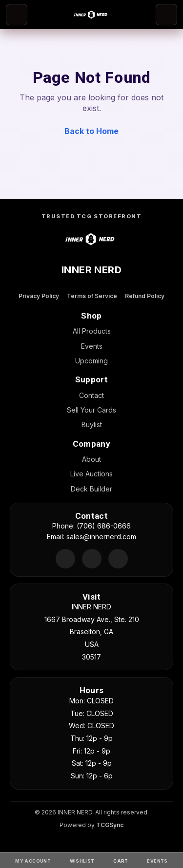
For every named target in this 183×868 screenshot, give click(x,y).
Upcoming (91, 361)
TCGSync (110, 825)
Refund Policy (145, 296)
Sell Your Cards (91, 410)
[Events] (157, 860)
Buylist (92, 425)
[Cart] (121, 860)
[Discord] (65, 559)
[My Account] (33, 860)
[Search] (166, 15)
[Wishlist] (82, 860)
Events (92, 346)
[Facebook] (92, 559)
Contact (91, 395)
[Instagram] (118, 559)
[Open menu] (17, 15)
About (91, 459)
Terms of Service (92, 296)
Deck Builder (91, 489)
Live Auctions (91, 474)
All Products (92, 331)
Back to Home (91, 131)
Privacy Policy (39, 296)
